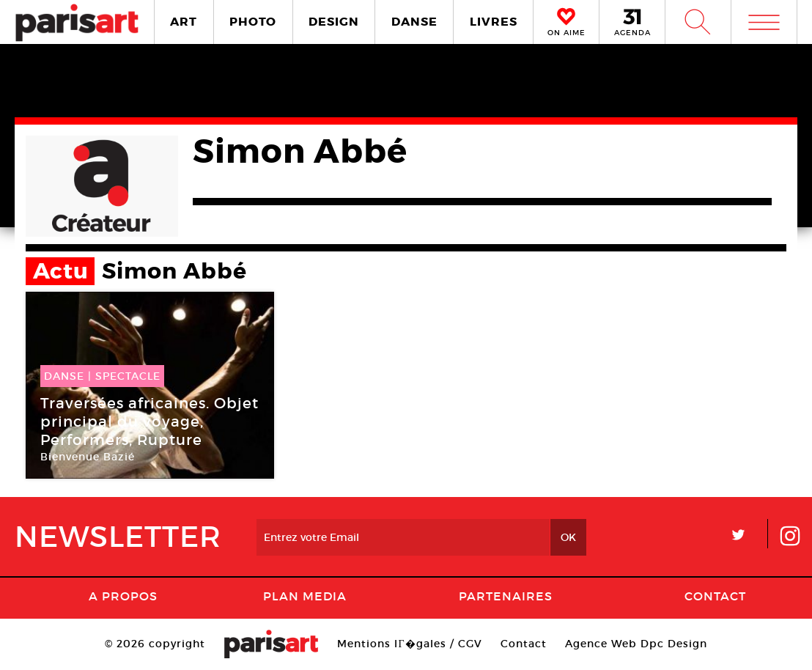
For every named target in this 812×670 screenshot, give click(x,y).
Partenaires (506, 596)
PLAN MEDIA (305, 596)
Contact (715, 596)
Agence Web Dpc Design (636, 644)
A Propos (123, 596)
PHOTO (253, 22)
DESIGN (334, 22)
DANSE (414, 22)
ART (184, 22)
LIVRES (494, 22)
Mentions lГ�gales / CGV (409, 644)
